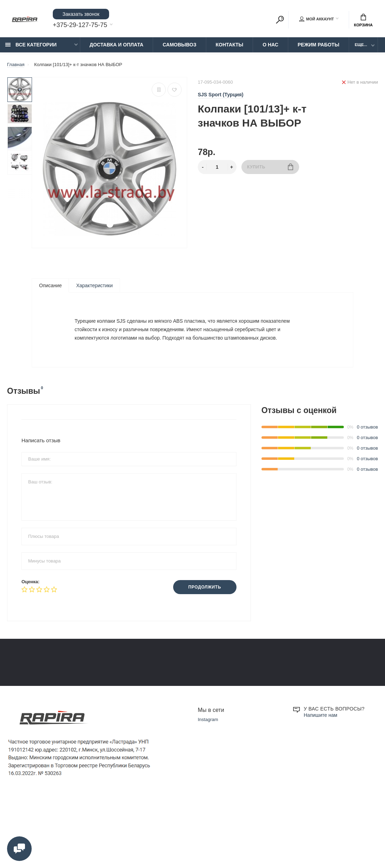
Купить (270, 167)
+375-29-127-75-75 (80, 25)
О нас (270, 45)
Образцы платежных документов (168, 700)
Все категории (31, 45)
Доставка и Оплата (117, 45)
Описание (50, 285)
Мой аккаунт (317, 19)
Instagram (208, 786)
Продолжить (205, 587)
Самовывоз (179, 45)
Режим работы (318, 45)
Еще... (361, 45)
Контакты (229, 45)
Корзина (363, 20)
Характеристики (94, 285)
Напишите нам (320, 782)
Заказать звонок (81, 14)
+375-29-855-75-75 (286, 675)
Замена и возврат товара (160, 681)
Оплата (15, 691)
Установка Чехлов (26, 720)
